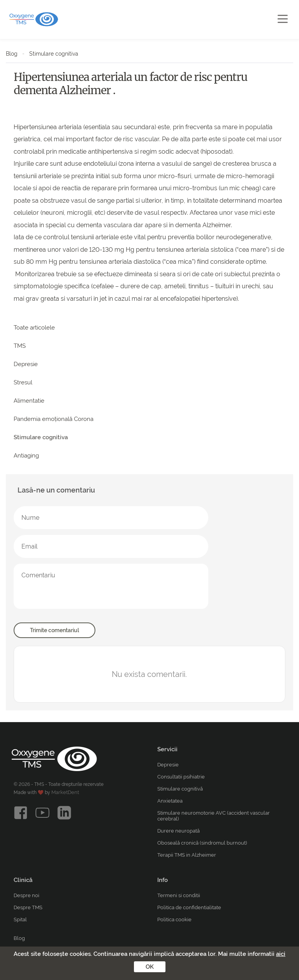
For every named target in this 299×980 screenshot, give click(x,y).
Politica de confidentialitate (189, 907)
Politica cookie (174, 920)
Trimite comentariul (55, 630)
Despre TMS (28, 907)
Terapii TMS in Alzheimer (187, 855)
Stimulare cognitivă (180, 789)
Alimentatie (29, 401)
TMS (20, 346)
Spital (20, 920)
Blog (12, 54)
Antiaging (26, 455)
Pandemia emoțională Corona (54, 419)
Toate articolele (34, 327)
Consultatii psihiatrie (181, 777)
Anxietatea (170, 801)
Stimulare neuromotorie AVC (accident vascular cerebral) (214, 816)
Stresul (23, 382)
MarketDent (65, 792)
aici (281, 954)
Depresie (26, 364)
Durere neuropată (179, 831)
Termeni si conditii (179, 895)
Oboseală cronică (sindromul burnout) (202, 843)
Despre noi (26, 895)
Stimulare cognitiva (54, 54)
